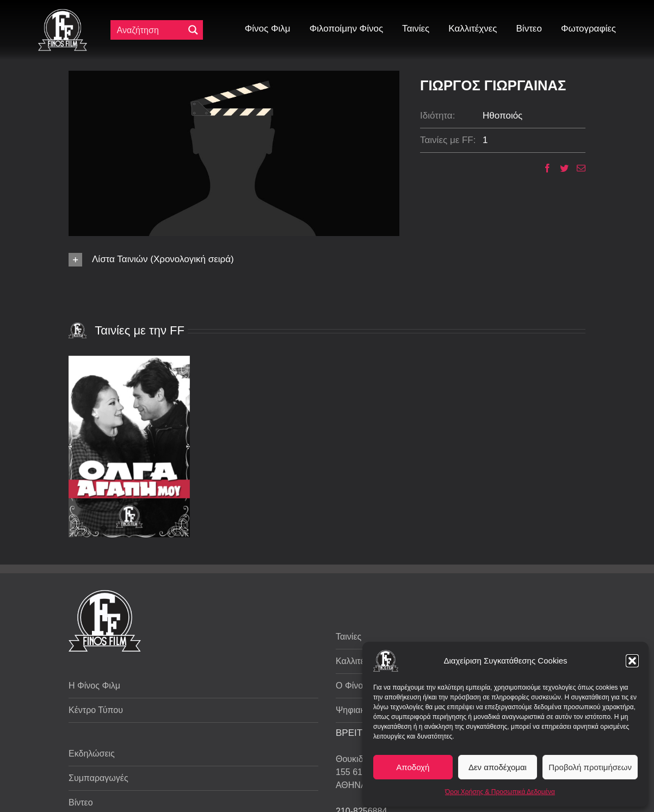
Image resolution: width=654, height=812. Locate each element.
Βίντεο (81, 802)
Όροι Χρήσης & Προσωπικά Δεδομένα (500, 792)
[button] (632, 661)
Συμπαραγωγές (98, 778)
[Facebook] (543, 168)
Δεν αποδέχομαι (498, 767)
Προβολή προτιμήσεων (590, 767)
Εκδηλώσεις (92, 754)
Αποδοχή (413, 767)
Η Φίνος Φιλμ (94, 686)
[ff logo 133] (63, 13)
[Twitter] (560, 168)
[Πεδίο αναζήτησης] (150, 30)
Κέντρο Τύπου (96, 710)
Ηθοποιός (502, 116)
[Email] (577, 168)
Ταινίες (348, 637)
